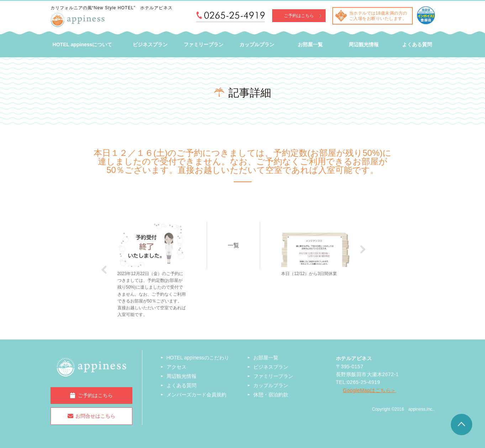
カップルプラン (257, 44)
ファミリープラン (204, 44)
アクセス (176, 367)
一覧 (233, 245)
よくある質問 (417, 44)
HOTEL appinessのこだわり (198, 358)
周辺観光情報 (364, 44)
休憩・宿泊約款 (271, 395)
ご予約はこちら (299, 16)
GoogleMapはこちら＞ (370, 390)
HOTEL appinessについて (83, 44)
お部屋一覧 (310, 44)
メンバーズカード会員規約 (196, 395)
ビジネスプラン (150, 44)
